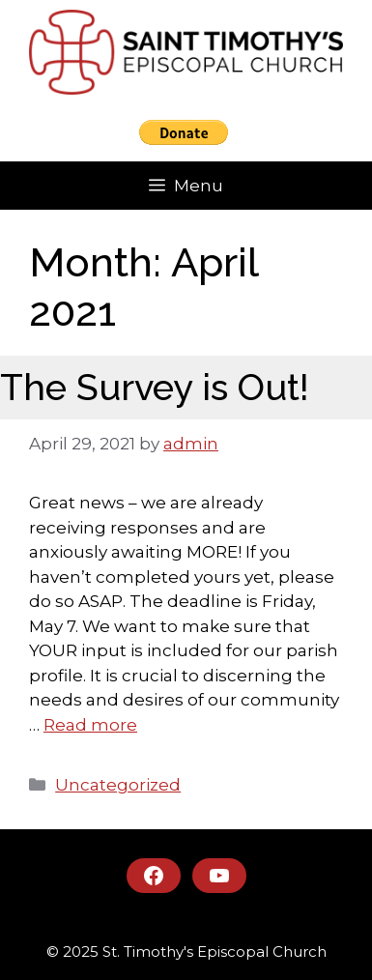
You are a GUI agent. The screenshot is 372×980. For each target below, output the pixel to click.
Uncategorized (118, 785)
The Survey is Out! (155, 387)
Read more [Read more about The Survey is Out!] (90, 725)
